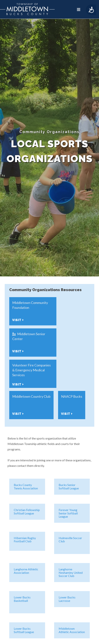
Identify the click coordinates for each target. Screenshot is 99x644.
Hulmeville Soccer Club (70, 540)
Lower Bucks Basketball (22, 599)
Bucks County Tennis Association (26, 486)
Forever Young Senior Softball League (68, 513)
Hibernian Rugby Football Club (25, 540)
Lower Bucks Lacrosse (67, 599)
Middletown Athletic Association (72, 630)
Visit (18, 320)
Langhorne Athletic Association (26, 571)
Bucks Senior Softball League (69, 486)
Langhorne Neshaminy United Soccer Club (71, 572)
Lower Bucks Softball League (24, 630)
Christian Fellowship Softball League (27, 512)
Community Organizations (49, 132)
